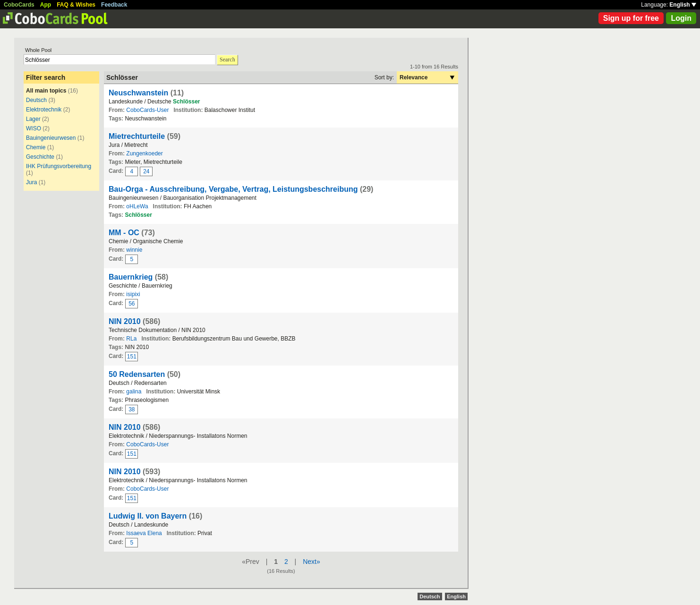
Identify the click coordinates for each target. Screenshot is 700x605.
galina (134, 392)
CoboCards (19, 5)
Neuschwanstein (138, 93)
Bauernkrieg (131, 277)
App (46, 5)
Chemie (36, 147)
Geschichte (40, 157)
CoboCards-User (147, 110)
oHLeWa (137, 206)
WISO (34, 128)
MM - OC (124, 233)
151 (132, 357)
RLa (131, 339)
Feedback (114, 5)
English (683, 5)
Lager (33, 119)
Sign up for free (631, 18)
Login (681, 18)
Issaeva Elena (144, 533)
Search (227, 60)
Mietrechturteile (137, 136)
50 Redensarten (137, 374)
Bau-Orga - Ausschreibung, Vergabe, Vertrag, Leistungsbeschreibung (233, 189)
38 (132, 409)
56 (132, 304)
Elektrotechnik (44, 110)
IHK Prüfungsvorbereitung (59, 166)
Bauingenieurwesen (51, 138)
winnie (134, 250)
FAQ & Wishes (76, 5)
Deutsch (36, 100)
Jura (31, 182)
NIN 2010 (125, 321)
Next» (312, 562)
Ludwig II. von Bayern (148, 516)
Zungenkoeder (144, 153)
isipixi (133, 294)
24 (146, 171)
